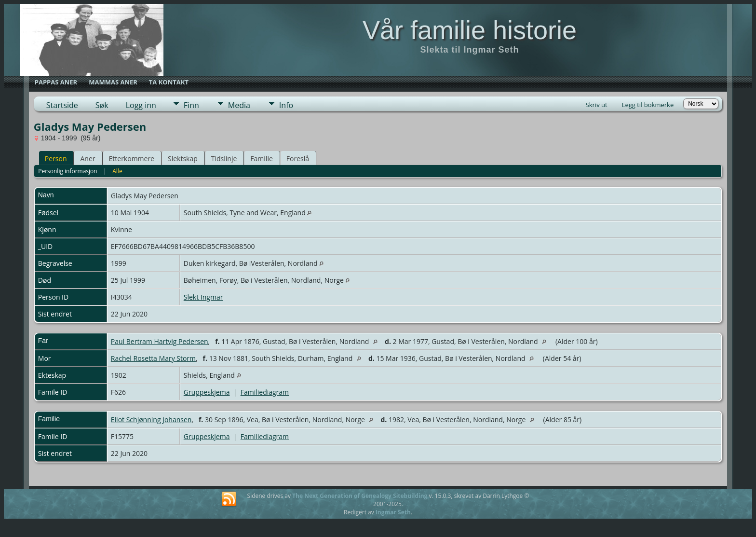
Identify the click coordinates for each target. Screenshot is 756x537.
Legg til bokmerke (648, 105)
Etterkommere (132, 158)
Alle (117, 171)
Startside (62, 105)
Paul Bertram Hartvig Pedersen (160, 341)
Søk (102, 105)
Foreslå (298, 158)
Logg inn (141, 105)
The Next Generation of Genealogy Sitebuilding (360, 496)
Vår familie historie (470, 30)
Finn (191, 105)
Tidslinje (224, 158)
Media (239, 105)
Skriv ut (597, 105)
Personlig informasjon (68, 171)
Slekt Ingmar (203, 297)
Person (56, 158)
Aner (88, 158)
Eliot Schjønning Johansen (151, 420)
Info (286, 105)
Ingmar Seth (393, 512)
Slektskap (183, 158)
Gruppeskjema (207, 392)
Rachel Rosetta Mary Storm (153, 358)
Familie (261, 158)
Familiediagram (265, 392)
